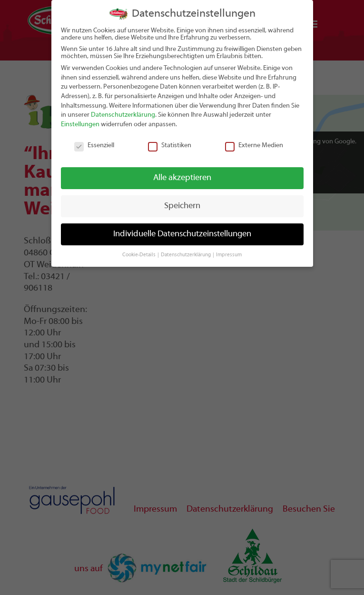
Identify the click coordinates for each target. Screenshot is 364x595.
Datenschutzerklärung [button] (186, 255)
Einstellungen (80, 125)
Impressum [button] (229, 255)
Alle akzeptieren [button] (182, 178)
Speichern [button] (182, 206)
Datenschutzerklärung (123, 115)
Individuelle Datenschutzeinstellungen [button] (182, 234)
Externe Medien (254, 146)
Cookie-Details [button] (139, 255)
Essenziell (94, 146)
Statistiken (170, 146)
